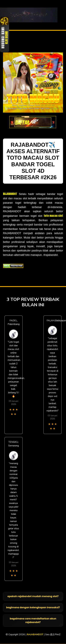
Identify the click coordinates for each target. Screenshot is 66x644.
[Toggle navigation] (64, 15)
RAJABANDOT (10, 194)
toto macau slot (53, 216)
